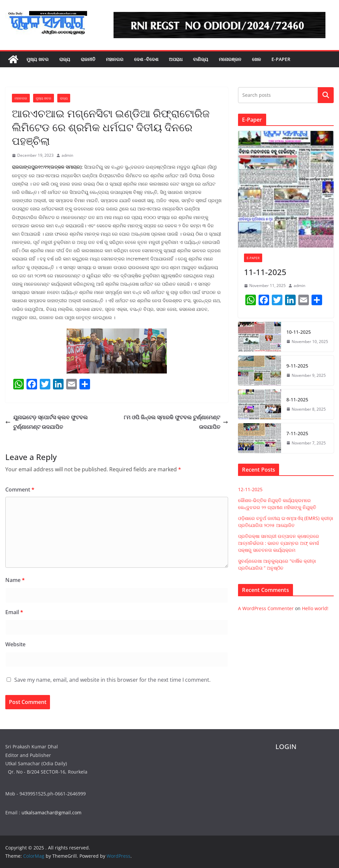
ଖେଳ (256, 59)
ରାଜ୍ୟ (65, 59)
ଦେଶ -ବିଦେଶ (146, 59)
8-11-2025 (297, 400)
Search (326, 95)
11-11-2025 (265, 272)
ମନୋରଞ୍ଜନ (230, 59)
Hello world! (315, 608)
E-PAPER (281, 59)
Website (15, 644)
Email (14, 612)
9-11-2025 (297, 366)
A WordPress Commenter (266, 608)
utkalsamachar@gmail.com (51, 812)
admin (67, 155)
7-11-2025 (297, 433)
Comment (20, 490)
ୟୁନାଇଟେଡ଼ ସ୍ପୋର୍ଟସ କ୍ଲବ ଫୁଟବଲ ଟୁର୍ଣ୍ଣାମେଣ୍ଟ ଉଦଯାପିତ (47, 422)
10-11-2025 (299, 332)
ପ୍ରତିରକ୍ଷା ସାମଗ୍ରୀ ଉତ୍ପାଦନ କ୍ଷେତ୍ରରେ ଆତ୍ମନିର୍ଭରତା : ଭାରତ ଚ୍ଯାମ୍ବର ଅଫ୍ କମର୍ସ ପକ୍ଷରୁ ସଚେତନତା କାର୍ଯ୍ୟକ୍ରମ (279, 543)
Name (15, 580)
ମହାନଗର (115, 59)
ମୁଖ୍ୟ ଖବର (38, 59)
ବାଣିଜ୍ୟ (201, 59)
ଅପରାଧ (176, 59)
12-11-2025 (250, 489)
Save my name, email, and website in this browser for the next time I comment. (112, 680)
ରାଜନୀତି (88, 59)
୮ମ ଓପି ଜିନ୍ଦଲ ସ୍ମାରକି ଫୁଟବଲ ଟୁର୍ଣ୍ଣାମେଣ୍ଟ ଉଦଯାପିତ (176, 422)
